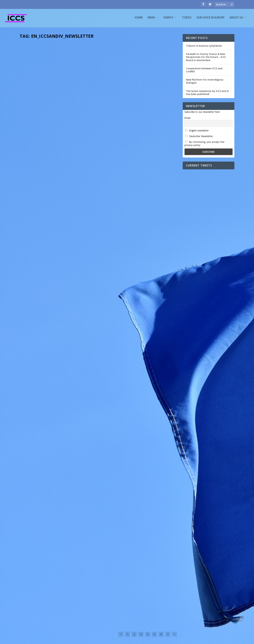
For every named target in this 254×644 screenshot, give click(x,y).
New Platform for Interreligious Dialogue (205, 83)
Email (187, 119)
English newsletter (197, 132)
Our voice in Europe (210, 19)
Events (168, 19)
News (151, 19)
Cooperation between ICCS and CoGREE (204, 71)
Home (139, 19)
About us (236, 19)
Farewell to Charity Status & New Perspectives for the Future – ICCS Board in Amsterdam (206, 58)
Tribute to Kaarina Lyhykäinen (204, 47)
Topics (187, 19)
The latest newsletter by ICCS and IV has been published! (207, 94)
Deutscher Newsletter (199, 138)
